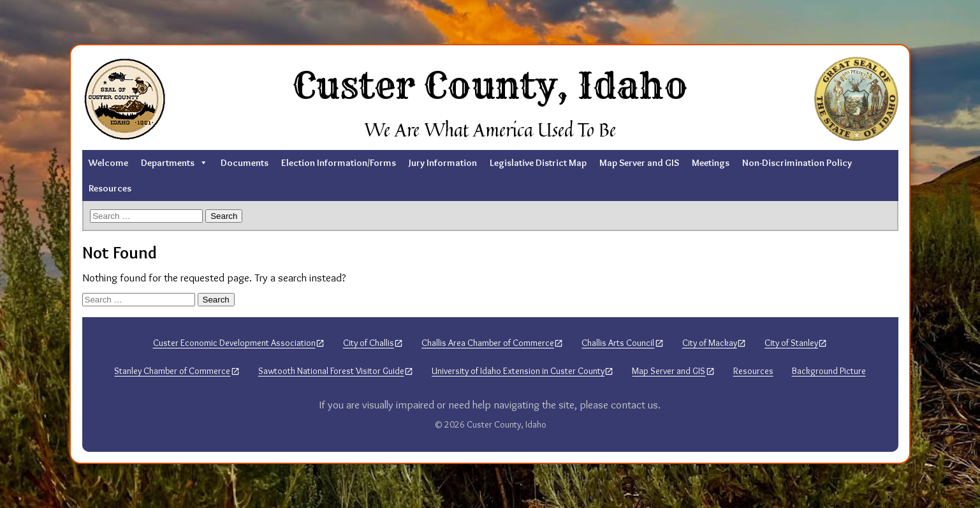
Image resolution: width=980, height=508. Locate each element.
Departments (174, 163)
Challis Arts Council (618, 343)
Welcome (108, 163)
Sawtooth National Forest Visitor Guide (331, 371)
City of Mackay (710, 343)
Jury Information (443, 163)
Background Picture (829, 371)
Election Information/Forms (339, 163)
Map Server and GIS (639, 163)
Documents (245, 163)
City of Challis (369, 343)
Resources (110, 188)
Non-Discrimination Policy (797, 163)
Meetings (711, 163)
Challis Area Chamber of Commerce (488, 343)
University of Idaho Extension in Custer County (518, 371)
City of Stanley (791, 343)
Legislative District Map (538, 163)
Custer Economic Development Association (234, 343)
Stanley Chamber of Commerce (172, 371)
